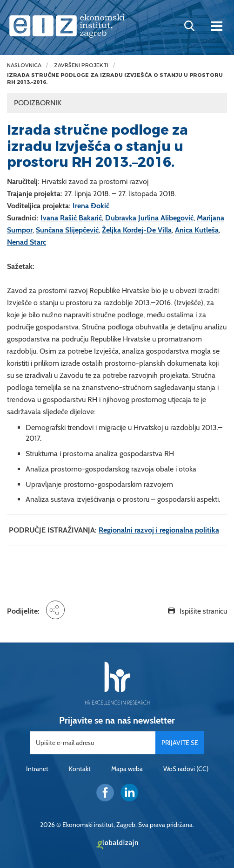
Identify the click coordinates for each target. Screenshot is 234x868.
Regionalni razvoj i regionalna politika (159, 530)
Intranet (37, 769)
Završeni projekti (81, 65)
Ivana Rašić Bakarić (71, 218)
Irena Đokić (91, 206)
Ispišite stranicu (203, 611)
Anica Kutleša (197, 230)
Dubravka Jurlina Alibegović (149, 218)
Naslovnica (24, 65)
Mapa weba (127, 769)
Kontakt (80, 769)
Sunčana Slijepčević (67, 230)
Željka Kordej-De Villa (137, 230)
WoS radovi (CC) (186, 769)
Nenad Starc (27, 242)
